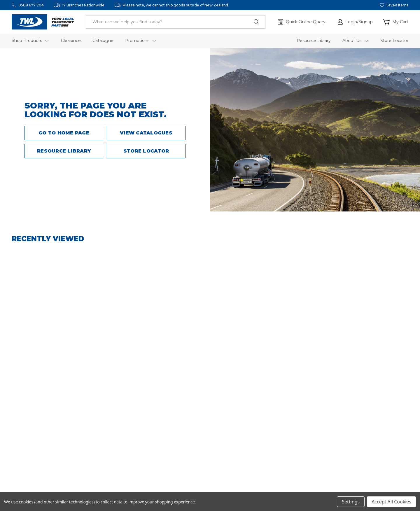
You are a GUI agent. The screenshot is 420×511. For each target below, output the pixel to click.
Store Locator (394, 41)
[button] (355, 22)
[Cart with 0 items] (396, 22)
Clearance (71, 41)
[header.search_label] (176, 22)
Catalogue (103, 41)
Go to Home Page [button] (64, 133)
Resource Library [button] (64, 151)
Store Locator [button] (146, 151)
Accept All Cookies (391, 502)
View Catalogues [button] (146, 133)
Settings (351, 502)
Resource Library (314, 41)
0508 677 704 (31, 5)
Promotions (140, 41)
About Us (355, 41)
